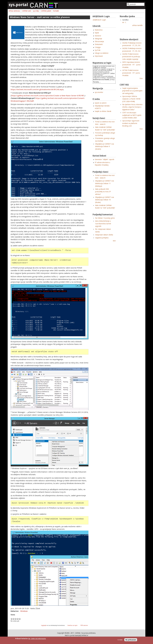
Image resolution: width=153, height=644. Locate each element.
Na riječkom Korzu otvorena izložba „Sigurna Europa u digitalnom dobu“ (132, 107)
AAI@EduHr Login (99, 20)
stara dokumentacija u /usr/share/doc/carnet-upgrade (103, 224)
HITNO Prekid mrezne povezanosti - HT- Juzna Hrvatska (131, 73)
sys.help (36, 11)
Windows (24, 611)
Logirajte (44, 625)
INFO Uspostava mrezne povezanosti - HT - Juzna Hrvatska (131, 65)
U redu (120, 640)
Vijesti (97, 33)
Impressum (99, 56)
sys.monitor (99, 92)
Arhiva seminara (14, 11)
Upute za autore (101, 103)
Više (141, 78)
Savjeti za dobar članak (103, 111)
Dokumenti (99, 44)
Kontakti (56, 11)
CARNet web (26, 11)
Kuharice (98, 36)
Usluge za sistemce (102, 53)
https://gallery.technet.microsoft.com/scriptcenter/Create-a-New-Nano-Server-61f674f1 (48, 96)
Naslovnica (99, 30)
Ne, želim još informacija (37, 639)
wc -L (124, 22)
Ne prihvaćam (131, 640)
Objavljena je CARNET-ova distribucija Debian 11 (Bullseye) (105, 183)
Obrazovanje (99, 41)
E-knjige (98, 47)
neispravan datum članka (104, 235)
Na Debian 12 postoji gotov (105, 218)
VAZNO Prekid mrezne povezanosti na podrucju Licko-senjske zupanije (131, 57)
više (114, 241)
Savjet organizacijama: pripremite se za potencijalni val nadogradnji (132, 91)
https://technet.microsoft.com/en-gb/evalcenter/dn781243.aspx (37, 90)
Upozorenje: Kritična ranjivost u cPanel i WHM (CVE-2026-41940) (131, 99)
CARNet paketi (46, 11)
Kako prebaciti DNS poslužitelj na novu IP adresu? (103, 192)
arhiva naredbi (137, 25)
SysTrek (98, 50)
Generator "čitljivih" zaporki (104, 159)
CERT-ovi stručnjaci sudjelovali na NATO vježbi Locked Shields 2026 (132, 115)
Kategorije (98, 39)
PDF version (84, 625)
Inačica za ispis (73, 625)
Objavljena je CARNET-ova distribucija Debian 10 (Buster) (105, 200)
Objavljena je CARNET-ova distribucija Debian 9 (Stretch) (105, 146)
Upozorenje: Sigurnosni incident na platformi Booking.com (131, 123)
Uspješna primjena (102, 238)
